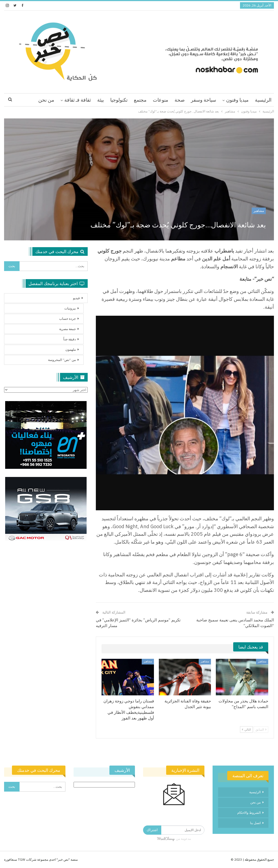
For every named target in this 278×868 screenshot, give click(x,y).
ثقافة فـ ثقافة (78, 100)
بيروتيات (70, 308)
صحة (180, 100)
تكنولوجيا (119, 100)
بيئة (101, 100)
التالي (246, 730)
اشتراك (152, 830)
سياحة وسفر (203, 100)
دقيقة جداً (69, 339)
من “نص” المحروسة (62, 360)
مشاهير (259, 211)
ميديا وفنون (237, 100)
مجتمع (140, 100)
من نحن (46, 100)
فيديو (76, 298)
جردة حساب (67, 319)
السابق (261, 730)
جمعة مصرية (67, 329)
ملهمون (71, 349)
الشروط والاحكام (249, 813)
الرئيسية (263, 100)
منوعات (161, 100)
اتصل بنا (255, 823)
